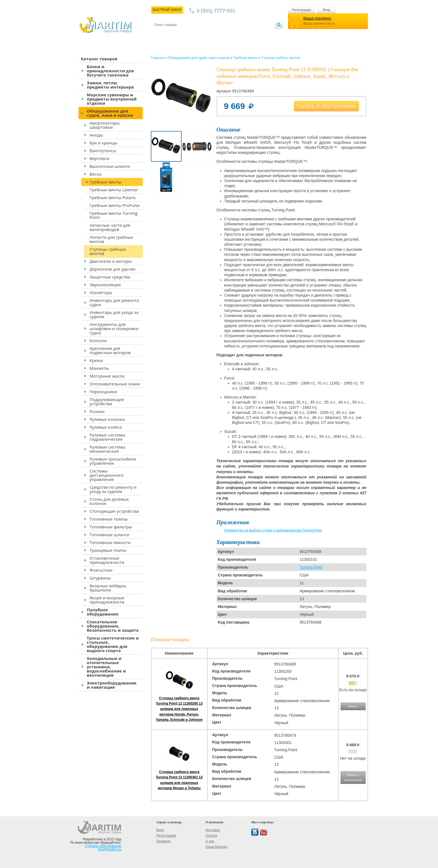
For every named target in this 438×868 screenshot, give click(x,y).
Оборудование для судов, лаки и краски (110, 113)
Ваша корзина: (317, 18)
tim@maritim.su (110, 849)
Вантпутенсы (103, 151)
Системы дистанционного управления (107, 475)
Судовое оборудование (103, 846)
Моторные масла (107, 376)
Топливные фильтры (111, 527)
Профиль (163, 841)
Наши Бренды (216, 847)
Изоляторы (101, 292)
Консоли (98, 340)
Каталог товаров (99, 59)
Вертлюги (100, 158)
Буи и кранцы (103, 143)
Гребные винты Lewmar (114, 190)
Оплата (200, 34)
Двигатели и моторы (111, 261)
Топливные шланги (109, 535)
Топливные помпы (109, 519)
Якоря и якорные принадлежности (107, 600)
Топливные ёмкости (110, 542)
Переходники (103, 392)
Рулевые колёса (106, 427)
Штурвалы (100, 578)
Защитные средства (110, 277)
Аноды (96, 135)
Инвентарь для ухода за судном (114, 314)
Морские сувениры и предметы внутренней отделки (112, 99)
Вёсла (96, 174)
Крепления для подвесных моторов (110, 350)
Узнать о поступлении (326, 106)
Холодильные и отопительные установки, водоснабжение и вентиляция (106, 667)
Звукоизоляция (105, 285)
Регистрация (302, 10)
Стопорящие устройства (114, 511)
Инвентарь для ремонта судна (114, 302)
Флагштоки (101, 570)
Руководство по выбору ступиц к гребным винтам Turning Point (273, 530)
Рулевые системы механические (108, 449)
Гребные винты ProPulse (115, 205)
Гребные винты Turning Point (114, 215)
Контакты (161, 34)
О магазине (221, 34)
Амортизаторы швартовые (105, 125)
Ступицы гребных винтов (108, 251)
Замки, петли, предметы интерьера (110, 85)
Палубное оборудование (103, 612)
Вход (327, 10)
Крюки (96, 360)
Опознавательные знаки (115, 384)
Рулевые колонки (107, 419)
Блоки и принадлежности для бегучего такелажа (110, 71)
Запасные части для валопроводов (110, 227)
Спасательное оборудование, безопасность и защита (113, 626)
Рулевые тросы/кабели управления (113, 461)
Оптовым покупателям (257, 34)
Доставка (181, 34)
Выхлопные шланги (110, 166)
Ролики (97, 411)
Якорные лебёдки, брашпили (108, 588)
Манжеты (99, 368)
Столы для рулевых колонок (109, 501)
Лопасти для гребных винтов (111, 239)
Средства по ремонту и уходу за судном (113, 489)
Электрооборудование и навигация (112, 685)
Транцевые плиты (108, 550)
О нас (210, 841)
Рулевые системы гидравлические (108, 437)
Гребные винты (106, 182)
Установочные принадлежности (107, 560)
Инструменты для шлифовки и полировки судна (114, 328)
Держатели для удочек (113, 269)
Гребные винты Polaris (113, 197)
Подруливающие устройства (107, 401)
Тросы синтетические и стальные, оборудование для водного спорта (113, 644)
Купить (353, 706)
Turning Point (311, 567)
